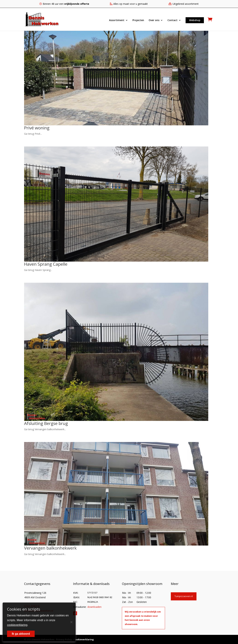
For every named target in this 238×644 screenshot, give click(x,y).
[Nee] (71, 622)
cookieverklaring (17, 625)
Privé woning (38, 128)
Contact (172, 20)
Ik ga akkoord (21, 634)
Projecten (138, 20)
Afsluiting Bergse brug (47, 423)
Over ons (154, 20)
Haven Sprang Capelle (47, 264)
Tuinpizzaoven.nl (184, 596)
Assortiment (117, 20)
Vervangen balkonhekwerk (52, 548)
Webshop (195, 20)
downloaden (94, 606)
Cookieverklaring (84, 639)
